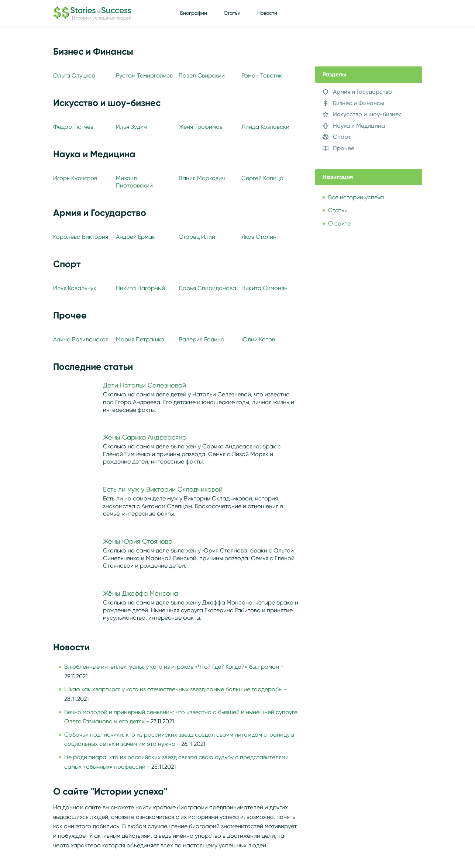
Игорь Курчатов (75, 178)
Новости (267, 13)
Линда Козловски (265, 127)
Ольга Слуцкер (74, 75)
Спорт (342, 137)
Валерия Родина (202, 339)
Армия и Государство (362, 92)
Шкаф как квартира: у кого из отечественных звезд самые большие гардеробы (173, 689)
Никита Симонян (264, 288)
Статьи (232, 13)
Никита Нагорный (140, 288)
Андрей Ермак (135, 237)
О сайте (339, 223)
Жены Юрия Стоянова (138, 541)
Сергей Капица (262, 178)
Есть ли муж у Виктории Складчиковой (163, 489)
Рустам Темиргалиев (144, 75)
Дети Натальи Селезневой (144, 385)
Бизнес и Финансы (359, 103)
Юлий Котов (258, 339)
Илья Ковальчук (75, 288)
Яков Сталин (259, 237)
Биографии (194, 13)
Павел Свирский (202, 75)
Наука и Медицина (359, 126)
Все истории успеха (356, 197)
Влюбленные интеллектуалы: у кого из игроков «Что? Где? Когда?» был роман (172, 667)
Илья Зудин (131, 127)
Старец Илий (197, 237)
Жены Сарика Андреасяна (145, 437)
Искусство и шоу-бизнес (367, 114)
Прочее (344, 148)
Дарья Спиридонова (207, 288)
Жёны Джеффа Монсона (140, 593)
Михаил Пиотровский (134, 182)
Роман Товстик (262, 75)
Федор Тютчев (73, 127)
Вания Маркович (202, 178)
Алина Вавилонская (81, 339)
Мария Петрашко (140, 339)
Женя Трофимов (201, 127)
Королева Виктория (81, 237)
